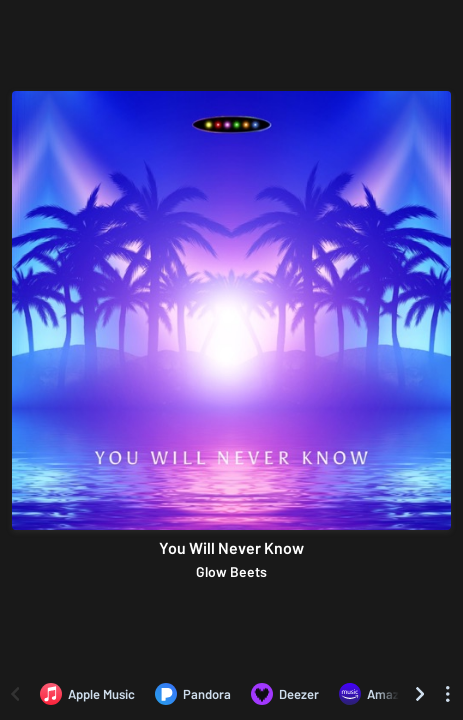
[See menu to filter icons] (448, 694)
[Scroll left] (15, 694)
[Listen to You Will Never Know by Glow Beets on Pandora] (193, 694)
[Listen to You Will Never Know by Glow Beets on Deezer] (285, 694)
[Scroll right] (420, 694)
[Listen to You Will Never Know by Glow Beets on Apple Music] (87, 694)
